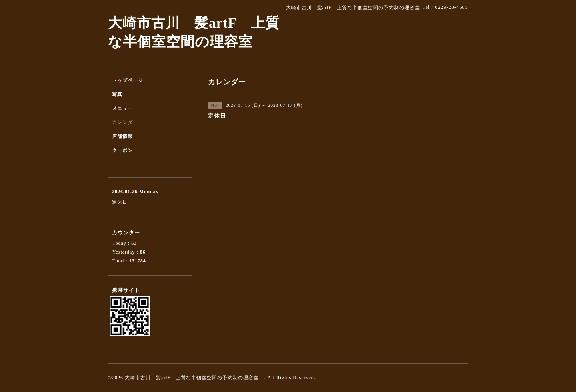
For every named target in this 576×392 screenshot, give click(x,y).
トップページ (128, 80)
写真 (117, 94)
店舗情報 (122, 136)
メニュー (122, 108)
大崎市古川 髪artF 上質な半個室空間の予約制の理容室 (194, 378)
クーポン (122, 150)
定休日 (120, 202)
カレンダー (125, 122)
